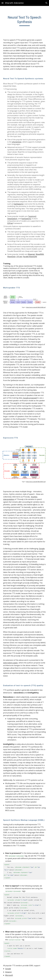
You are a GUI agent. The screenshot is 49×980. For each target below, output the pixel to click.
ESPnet (10, 223)
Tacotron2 (32, 216)
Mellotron (23, 539)
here (43, 51)
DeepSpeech (12, 219)
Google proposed (30, 398)
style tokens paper (10, 663)
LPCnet (19, 257)
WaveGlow (11, 257)
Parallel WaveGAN (30, 257)
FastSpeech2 (19, 204)
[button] (3, 3)
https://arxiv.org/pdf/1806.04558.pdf (36, 307)
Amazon (8, 972)
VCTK (41, 351)
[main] (24, 21)
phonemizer (17, 142)
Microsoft (9, 975)
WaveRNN (40, 254)
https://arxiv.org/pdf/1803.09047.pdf (36, 482)
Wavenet (31, 254)
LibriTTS (10, 354)
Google (42, 549)
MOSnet (11, 729)
